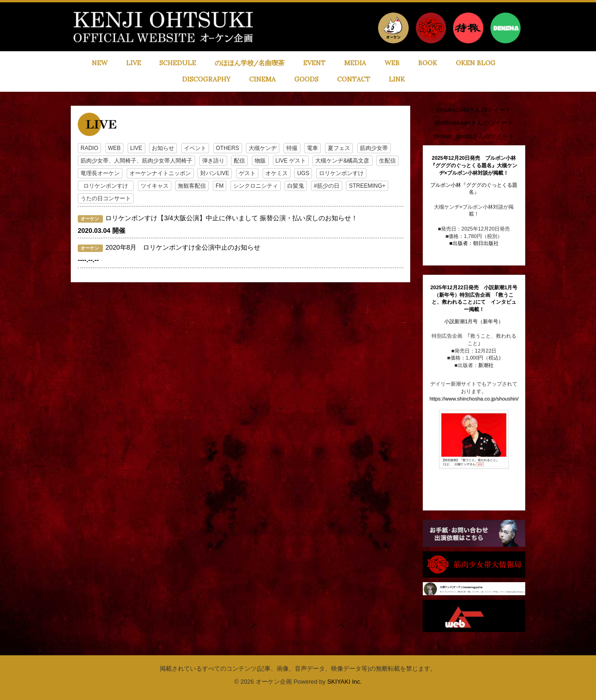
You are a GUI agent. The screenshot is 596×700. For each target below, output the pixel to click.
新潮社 (486, 365)
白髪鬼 (296, 186)
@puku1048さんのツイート (474, 110)
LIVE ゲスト (291, 161)
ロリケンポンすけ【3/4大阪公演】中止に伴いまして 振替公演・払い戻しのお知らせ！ (231, 218)
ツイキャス (155, 186)
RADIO (89, 148)
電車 (312, 148)
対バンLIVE (215, 173)
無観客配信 (192, 186)
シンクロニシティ (256, 186)
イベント (195, 148)
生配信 (387, 161)
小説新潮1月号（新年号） (474, 321)
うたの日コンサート (106, 198)
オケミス (277, 173)
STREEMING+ (367, 186)
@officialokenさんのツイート (474, 123)
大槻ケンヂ (263, 148)
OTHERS (228, 148)
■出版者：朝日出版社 (474, 243)
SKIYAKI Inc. (345, 682)
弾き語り (213, 161)
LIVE (136, 148)
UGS (303, 173)
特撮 (292, 148)
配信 (239, 161)
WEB (114, 148)
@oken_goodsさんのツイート (474, 136)
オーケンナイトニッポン (160, 173)
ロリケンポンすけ (341, 173)
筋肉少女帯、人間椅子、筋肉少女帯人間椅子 (136, 161)
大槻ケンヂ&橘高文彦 (342, 161)
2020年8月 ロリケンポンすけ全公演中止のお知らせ (183, 247)
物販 (260, 161)
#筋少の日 (327, 186)
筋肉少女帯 (374, 148)
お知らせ (163, 148)
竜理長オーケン (100, 173)
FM (220, 186)
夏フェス (339, 148)
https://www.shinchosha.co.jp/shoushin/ (474, 399)
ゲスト (247, 173)
